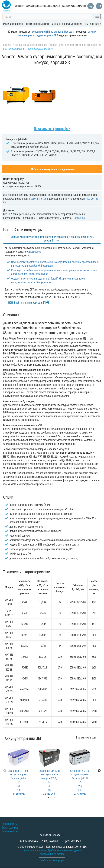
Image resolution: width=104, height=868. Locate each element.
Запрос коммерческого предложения (52, 169)
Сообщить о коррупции (52, 860)
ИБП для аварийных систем (67, 24)
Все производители (13, 49)
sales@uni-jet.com (50, 835)
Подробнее (79, 218)
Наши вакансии (10, 831)
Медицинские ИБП (13, 24)
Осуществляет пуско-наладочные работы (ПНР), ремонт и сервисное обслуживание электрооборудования (48, 280)
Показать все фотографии (52, 129)
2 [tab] (59, 797)
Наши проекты (9, 824)
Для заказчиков (10, 827)
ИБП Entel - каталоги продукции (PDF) (29, 302)
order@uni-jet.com (39, 199)
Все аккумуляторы (86, 737)
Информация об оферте (52, 854)
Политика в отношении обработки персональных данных (52, 850)
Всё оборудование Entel (40, 49)
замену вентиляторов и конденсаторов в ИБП (57, 33)
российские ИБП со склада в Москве (52, 31)
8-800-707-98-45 (29, 841)
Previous (5, 771)
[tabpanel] (19, 771)
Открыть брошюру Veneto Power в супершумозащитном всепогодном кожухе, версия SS (52, 239)
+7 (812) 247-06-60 (50, 841)
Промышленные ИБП (37, 24)
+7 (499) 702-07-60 (72, 841)
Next (99, 771)
